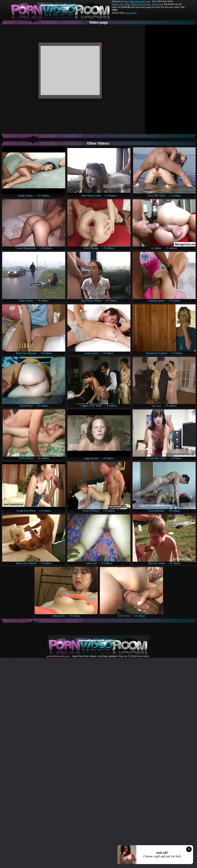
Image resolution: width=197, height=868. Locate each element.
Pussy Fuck (131, 13)
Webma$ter (143, 656)
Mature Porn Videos (141, 4)
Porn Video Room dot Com (137, 1)
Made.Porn (158, 4)
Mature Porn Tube (121, 4)
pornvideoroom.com (58, 656)
